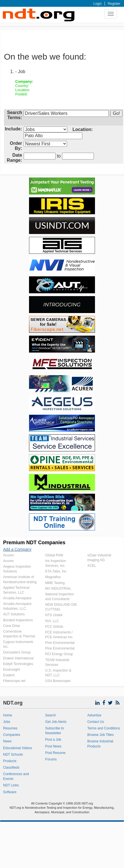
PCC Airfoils (54, 627)
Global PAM (54, 555)
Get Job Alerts (56, 722)
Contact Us (96, 722)
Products (10, 761)
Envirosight (11, 670)
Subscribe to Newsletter (55, 731)
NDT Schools (13, 755)
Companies (12, 735)
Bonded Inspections (18, 620)
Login (98, 4)
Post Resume (55, 753)
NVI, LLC (52, 621)
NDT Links (11, 785)
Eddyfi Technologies (18, 664)
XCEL (92, 566)
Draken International (18, 658)
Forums (51, 759)
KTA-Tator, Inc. (56, 571)
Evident (9, 675)
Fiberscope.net (14, 681)
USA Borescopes (58, 681)
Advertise (94, 715)
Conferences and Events (16, 776)
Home (8, 715)
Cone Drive (12, 626)
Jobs (7, 722)
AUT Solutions (14, 614)
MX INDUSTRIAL (58, 589)
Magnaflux (53, 577)
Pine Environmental (60, 643)
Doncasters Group (17, 652)
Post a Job (53, 740)
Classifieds (11, 768)
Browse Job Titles (101, 735)
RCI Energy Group (59, 654)
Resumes (10, 728)
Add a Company (17, 549)
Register (114, 4)
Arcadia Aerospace (17, 598)
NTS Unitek (54, 615)
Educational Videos (18, 748)
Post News (53, 746)
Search (50, 715)
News (7, 741)
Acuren (8, 555)
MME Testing (55, 583)
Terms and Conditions (104, 728)
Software (10, 792)
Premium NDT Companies (34, 543)
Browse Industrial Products (100, 744)
